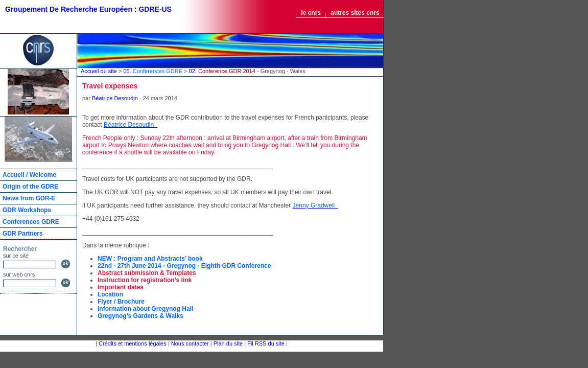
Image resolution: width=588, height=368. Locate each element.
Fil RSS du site (266, 343)
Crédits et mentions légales (133, 343)
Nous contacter (190, 343)
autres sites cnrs (355, 13)
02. (247, 71)
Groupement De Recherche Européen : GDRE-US (88, 9)
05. (154, 71)
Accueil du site (99, 71)
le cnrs (311, 13)
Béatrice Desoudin (115, 98)
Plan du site (228, 343)
